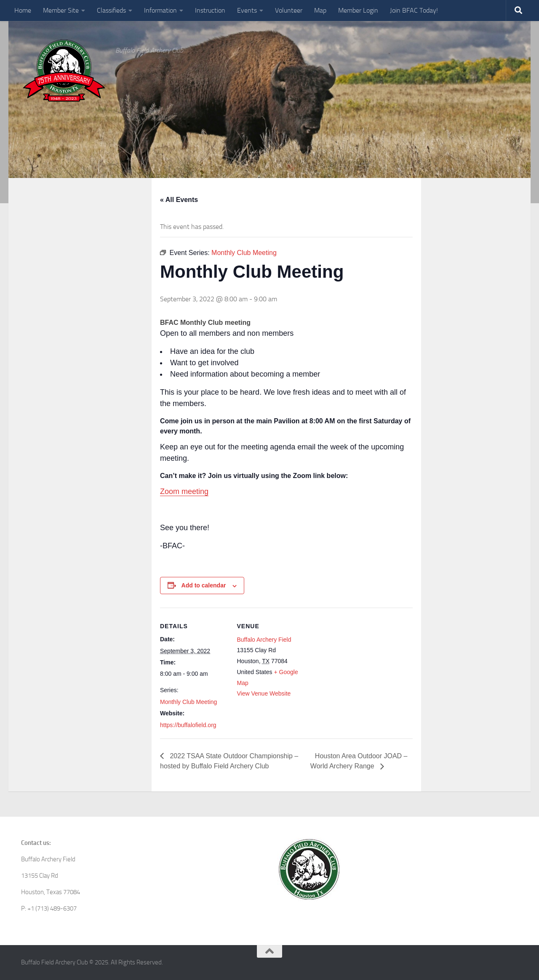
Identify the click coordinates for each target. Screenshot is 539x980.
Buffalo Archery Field (264, 640)
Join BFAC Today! (414, 10)
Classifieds (111, 10)
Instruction (210, 10)
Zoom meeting (184, 491)
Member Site (61, 10)
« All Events (179, 200)
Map (320, 10)
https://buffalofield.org (188, 725)
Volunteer (289, 10)
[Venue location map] (358, 666)
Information (160, 10)
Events (247, 10)
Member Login (358, 10)
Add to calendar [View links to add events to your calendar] (204, 585)
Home (23, 10)
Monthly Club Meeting (188, 702)
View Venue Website (264, 693)
